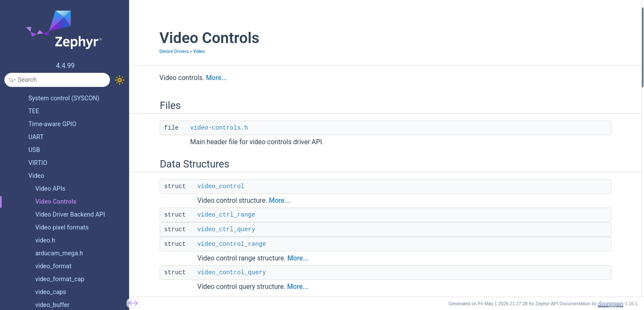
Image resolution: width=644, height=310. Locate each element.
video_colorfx (546, 128)
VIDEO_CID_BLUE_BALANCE (565, 220)
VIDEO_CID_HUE (550, 185)
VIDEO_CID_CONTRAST (559, 162)
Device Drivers (152, 51)
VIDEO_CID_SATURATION (562, 174)
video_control (199, 186)
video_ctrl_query (204, 229)
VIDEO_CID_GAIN (551, 266)
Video (177, 51)
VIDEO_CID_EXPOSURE (559, 243)
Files (528, 12)
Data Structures (542, 36)
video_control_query (210, 273)
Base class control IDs (551, 104)
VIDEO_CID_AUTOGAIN (559, 255)
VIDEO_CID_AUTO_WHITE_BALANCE (576, 197)
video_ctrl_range (204, 215)
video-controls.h (197, 128)
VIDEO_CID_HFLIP (552, 277)
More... (195, 78)
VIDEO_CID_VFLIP (552, 289)
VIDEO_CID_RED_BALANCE (564, 209)
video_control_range (210, 244)
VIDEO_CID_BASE (552, 139)
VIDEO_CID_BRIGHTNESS (562, 151)
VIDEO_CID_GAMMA (555, 231)
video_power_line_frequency (565, 116)
